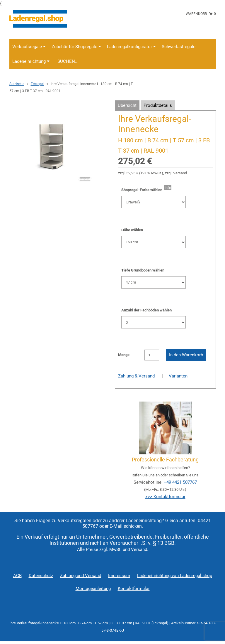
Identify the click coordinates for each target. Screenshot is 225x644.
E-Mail (116, 526)
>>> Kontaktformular (165, 497)
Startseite (17, 84)
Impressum (119, 576)
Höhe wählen (132, 230)
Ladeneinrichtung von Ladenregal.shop (175, 576)
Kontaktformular (134, 589)
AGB (17, 576)
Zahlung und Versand (81, 576)
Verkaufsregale (29, 47)
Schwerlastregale (179, 47)
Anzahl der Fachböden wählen (146, 310)
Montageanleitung (93, 589)
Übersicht (127, 105)
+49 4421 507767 (180, 482)
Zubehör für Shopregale (76, 47)
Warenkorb (201, 14)
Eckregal (37, 84)
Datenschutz (41, 576)
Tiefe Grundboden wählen (143, 270)
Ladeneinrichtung (31, 61)
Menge (124, 355)
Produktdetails (158, 105)
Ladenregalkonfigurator (131, 47)
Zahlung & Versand (136, 376)
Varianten (178, 376)
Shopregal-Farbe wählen (143, 190)
